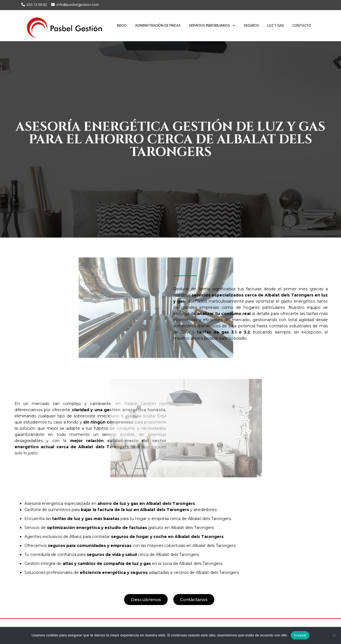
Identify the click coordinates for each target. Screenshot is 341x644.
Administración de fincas (158, 25)
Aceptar (300, 635)
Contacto (302, 25)
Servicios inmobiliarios (210, 25)
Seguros (251, 25)
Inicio (122, 25)
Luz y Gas (276, 25)
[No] (334, 635)
